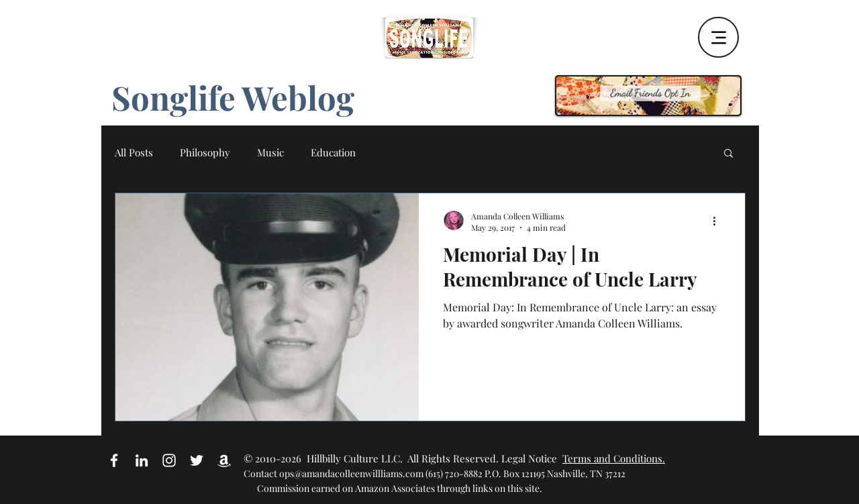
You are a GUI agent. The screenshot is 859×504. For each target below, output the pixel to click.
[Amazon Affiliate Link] (224, 460)
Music (270, 152)
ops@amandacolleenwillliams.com (351, 473)
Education (333, 152)
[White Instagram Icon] (169, 460)
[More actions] (719, 221)
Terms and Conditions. (614, 458)
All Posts (134, 152)
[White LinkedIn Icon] (142, 460)
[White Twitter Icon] (197, 460)
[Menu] (718, 37)
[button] (728, 154)
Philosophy (205, 152)
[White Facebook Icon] (114, 460)
